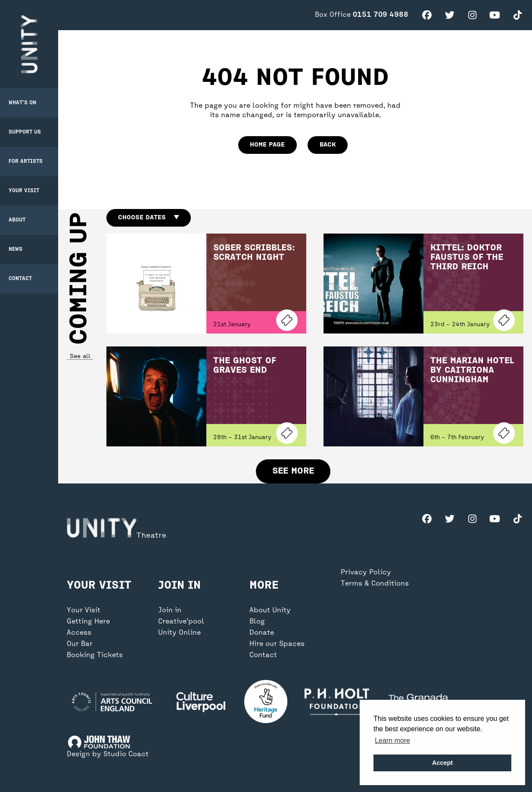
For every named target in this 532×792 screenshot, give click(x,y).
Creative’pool (181, 622)
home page (267, 145)
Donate (262, 633)
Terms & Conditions (375, 584)
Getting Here (88, 622)
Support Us (25, 132)
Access (79, 633)
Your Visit (24, 191)
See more (293, 471)
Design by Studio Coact (108, 755)
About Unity (270, 611)
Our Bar (80, 644)
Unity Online (179, 633)
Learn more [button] (392, 741)
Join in (170, 611)
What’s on (22, 103)
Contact (20, 279)
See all (80, 357)
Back (328, 145)
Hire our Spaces (277, 644)
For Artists (26, 162)
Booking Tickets (95, 655)
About (17, 220)
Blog (257, 622)
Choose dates (148, 218)
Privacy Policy (366, 573)
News (16, 249)
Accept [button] (442, 763)
